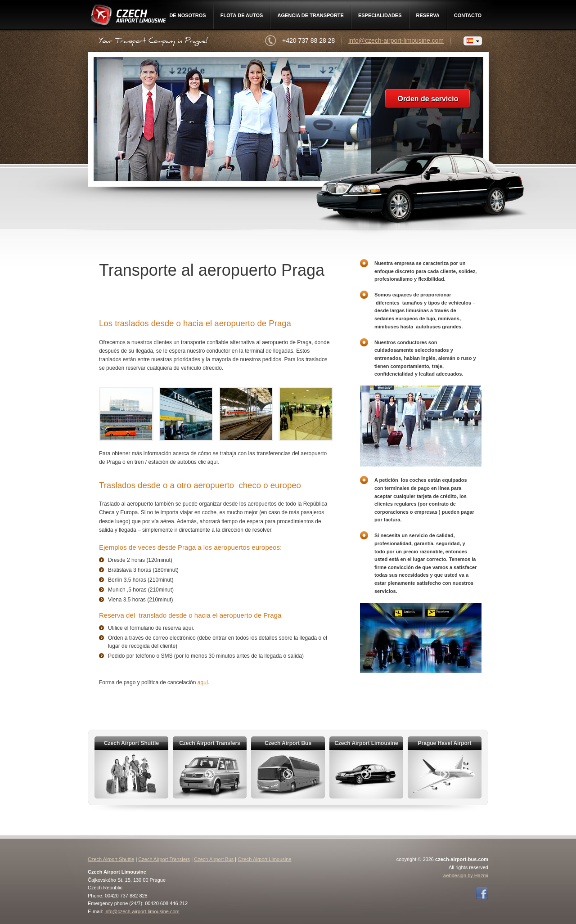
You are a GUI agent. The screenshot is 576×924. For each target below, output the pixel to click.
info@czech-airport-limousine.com (396, 40)
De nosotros (187, 15)
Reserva (428, 15)
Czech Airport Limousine (128, 17)
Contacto (468, 15)
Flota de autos (242, 15)
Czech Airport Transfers (164, 859)
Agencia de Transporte (310, 15)
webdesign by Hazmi (466, 875)
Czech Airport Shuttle (111, 859)
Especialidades (380, 15)
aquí (203, 682)
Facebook (482, 893)
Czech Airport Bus (214, 859)
